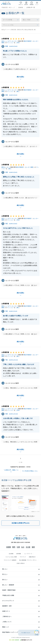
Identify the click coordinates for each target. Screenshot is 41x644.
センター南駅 (29, 167)
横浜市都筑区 (28, 41)
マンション (10, 43)
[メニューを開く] (37, 3)
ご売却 (18, 43)
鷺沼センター (5, 167)
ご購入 (18, 91)
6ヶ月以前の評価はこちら (30, 471)
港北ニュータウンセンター (9, 41)
